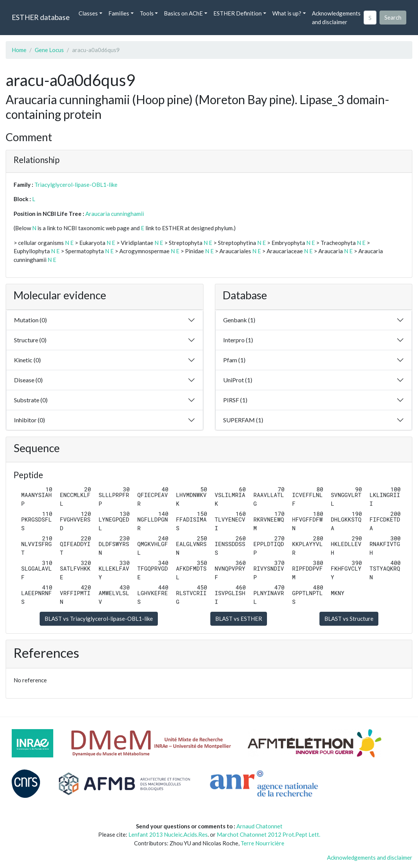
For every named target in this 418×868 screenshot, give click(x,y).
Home (19, 50)
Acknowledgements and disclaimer (336, 18)
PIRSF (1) (235, 400)
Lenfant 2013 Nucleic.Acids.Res (168, 834)
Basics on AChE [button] (183, 13)
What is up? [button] (287, 13)
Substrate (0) (31, 400)
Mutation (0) (30, 320)
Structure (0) (30, 340)
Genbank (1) (239, 320)
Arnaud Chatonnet (259, 826)
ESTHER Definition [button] (238, 13)
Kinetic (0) (27, 360)
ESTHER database (41, 17)
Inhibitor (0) (29, 420)
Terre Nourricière (262, 843)
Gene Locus (49, 50)
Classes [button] (88, 13)
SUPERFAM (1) (243, 420)
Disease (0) (28, 380)
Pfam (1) (234, 360)
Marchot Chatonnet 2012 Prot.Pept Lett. (268, 834)
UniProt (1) (238, 380)
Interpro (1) (238, 340)
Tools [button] (147, 13)
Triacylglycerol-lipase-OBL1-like (76, 185)
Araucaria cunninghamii (115, 214)
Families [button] (119, 13)
